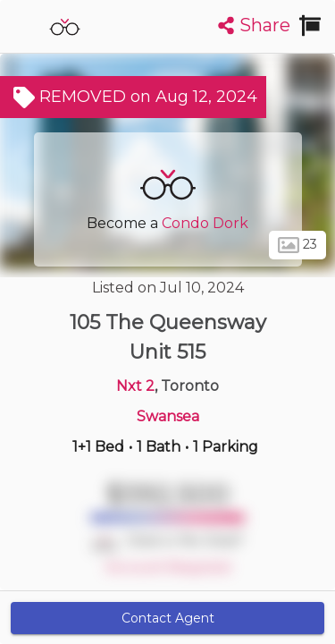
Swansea (168, 416)
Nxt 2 (135, 386)
